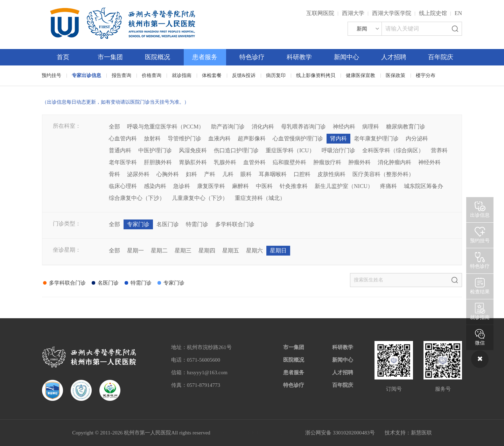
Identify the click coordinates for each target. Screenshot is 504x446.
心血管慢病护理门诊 (298, 138)
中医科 (264, 186)
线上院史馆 (433, 13)
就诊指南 (182, 75)
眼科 (246, 174)
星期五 (231, 250)
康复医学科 (211, 186)
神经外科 (429, 162)
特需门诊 (197, 224)
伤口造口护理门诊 (236, 150)
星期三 (183, 250)
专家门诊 (138, 224)
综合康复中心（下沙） (137, 198)
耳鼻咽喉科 (273, 174)
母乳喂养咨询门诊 (303, 127)
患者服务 (205, 57)
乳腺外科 (225, 162)
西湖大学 (353, 13)
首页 (63, 57)
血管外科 (254, 162)
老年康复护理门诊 (376, 138)
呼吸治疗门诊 (338, 150)
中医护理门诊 (155, 150)
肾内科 (338, 138)
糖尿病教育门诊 (406, 127)
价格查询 (152, 75)
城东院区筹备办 (423, 186)
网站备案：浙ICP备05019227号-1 (258, 433)
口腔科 (302, 174)
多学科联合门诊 (235, 224)
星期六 (254, 250)
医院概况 (157, 57)
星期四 (207, 250)
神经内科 (344, 127)
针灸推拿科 (294, 186)
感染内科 (155, 186)
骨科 (114, 174)
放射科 (152, 138)
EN (458, 13)
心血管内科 (123, 138)
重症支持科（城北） (260, 198)
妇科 (191, 174)
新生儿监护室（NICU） (344, 186)
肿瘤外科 (359, 162)
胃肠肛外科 (193, 162)
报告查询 (121, 75)
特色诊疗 (252, 57)
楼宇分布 (426, 75)
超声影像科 (252, 138)
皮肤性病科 (331, 174)
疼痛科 (388, 186)
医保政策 (395, 75)
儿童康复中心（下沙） (200, 198)
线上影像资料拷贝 (316, 75)
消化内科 (263, 127)
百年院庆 (441, 57)
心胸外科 (168, 174)
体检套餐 (212, 75)
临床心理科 (123, 186)
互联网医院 (320, 13)
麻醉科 (240, 186)
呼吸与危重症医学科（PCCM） (166, 127)
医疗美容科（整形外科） (383, 174)
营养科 (439, 150)
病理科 (371, 127)
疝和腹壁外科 (289, 162)
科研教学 (299, 57)
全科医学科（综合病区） (393, 150)
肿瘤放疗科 (327, 162)
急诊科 (182, 186)
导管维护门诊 (184, 138)
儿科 (228, 174)
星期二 (159, 250)
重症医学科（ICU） (290, 150)
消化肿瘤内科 (394, 162)
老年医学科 (123, 162)
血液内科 (219, 138)
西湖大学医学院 (392, 13)
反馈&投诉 (244, 75)
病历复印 (276, 75)
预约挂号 (51, 75)
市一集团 (110, 57)
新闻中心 (346, 57)
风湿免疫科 (193, 150)
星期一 (135, 250)
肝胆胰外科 (158, 162)
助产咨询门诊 (228, 127)
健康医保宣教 (360, 75)
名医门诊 (168, 224)
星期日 (278, 250)
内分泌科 (417, 138)
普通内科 (120, 150)
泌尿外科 (138, 174)
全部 (114, 127)
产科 (210, 174)
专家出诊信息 (86, 75)
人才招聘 (394, 57)
